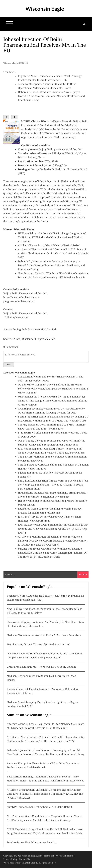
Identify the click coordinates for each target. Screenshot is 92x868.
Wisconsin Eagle (45, 9)
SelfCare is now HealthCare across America (32, 843)
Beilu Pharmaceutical (16, 210)
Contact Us (24, 859)
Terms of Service (52, 856)
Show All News (12, 339)
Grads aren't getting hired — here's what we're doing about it (41, 667)
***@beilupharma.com (16, 318)
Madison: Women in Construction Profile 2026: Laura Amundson (44, 635)
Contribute (68, 856)
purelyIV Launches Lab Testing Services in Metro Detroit (39, 807)
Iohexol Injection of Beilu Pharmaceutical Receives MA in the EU (45, 45)
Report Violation (46, 339)
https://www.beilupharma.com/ (21, 298)
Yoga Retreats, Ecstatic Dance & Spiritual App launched (39, 645)
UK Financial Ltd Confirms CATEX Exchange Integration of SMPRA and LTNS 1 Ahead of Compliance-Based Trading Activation (52, 238)
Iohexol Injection (48, 182)
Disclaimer (28, 339)
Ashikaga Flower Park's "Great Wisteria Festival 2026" (49, 246)
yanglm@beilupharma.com (19, 302)
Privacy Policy (10, 859)
